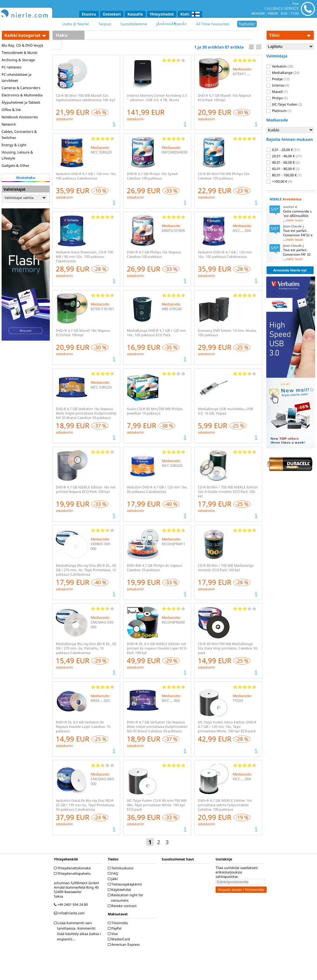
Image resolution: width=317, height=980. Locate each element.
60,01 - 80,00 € (283, 169)
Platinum (279, 111)
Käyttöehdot (120, 890)
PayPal (115, 928)
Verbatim (280, 66)
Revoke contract (123, 906)
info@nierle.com (70, 913)
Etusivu (89, 14)
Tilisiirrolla (119, 923)
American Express (125, 944)
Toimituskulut (121, 868)
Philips (277, 98)
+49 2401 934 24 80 (72, 905)
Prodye (278, 79)
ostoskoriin (65, 119)
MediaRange (283, 73)
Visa (113, 934)
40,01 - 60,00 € (283, 162)
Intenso (278, 85)
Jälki (114, 879)
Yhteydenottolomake (73, 868)
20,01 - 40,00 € (284, 156)
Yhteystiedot (162, 14)
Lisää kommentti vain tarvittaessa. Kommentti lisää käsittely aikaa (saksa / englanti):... (78, 931)
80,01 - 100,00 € (284, 175)
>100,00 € (279, 181)
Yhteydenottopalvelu (73, 873)
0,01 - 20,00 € (283, 150)
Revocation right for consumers (126, 898)
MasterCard (120, 939)
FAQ (114, 873)
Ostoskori (112, 14)
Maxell (277, 92)
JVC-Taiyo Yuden (284, 104)
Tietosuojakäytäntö (126, 884)
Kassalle (135, 14)
